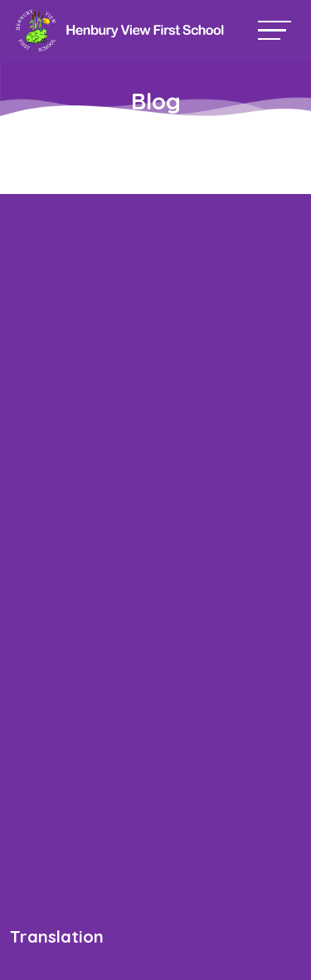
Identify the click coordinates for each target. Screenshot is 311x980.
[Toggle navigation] (275, 30)
